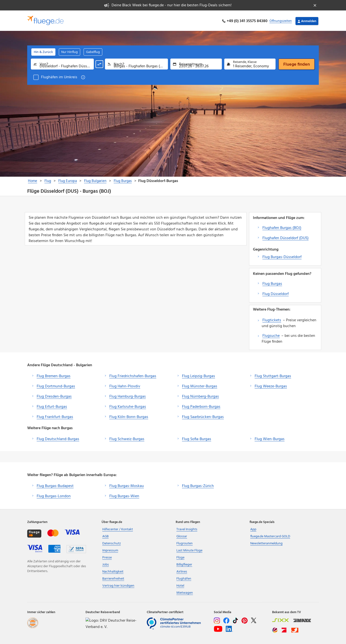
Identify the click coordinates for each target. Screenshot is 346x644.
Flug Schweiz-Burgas (127, 438)
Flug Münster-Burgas (200, 385)
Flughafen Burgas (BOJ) (282, 227)
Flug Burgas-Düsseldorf (282, 256)
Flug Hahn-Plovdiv (125, 385)
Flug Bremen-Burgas (54, 375)
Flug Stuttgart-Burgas (273, 375)
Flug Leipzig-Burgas (199, 375)
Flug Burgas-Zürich (198, 485)
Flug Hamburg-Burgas (128, 396)
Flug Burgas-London (54, 495)
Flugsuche (271, 335)
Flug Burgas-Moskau (127, 485)
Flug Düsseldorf (276, 293)
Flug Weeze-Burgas (271, 385)
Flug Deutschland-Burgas (58, 438)
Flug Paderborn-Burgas (201, 406)
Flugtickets (272, 319)
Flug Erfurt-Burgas (52, 406)
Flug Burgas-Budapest (55, 485)
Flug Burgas (272, 283)
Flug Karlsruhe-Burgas (128, 406)
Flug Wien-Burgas (270, 438)
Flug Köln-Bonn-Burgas (129, 416)
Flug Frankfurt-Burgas (55, 416)
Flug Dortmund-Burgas (56, 385)
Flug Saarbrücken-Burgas (203, 416)
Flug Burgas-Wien (124, 495)
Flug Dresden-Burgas (54, 396)
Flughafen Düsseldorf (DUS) (285, 237)
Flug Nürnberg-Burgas (200, 396)
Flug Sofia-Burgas (197, 438)
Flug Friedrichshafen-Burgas (133, 375)
